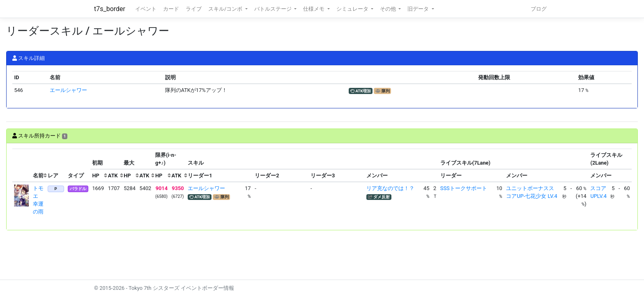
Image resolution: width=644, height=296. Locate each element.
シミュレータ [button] (353, 9)
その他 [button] (389, 9)
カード (171, 9)
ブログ (539, 9)
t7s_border (110, 9)
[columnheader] (22, 165)
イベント (146, 9)
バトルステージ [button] (274, 9)
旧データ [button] (419, 9)
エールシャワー (68, 90)
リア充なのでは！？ (390, 188)
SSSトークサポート (464, 188)
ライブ (194, 9)
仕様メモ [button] (314, 9)
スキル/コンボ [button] (226, 9)
